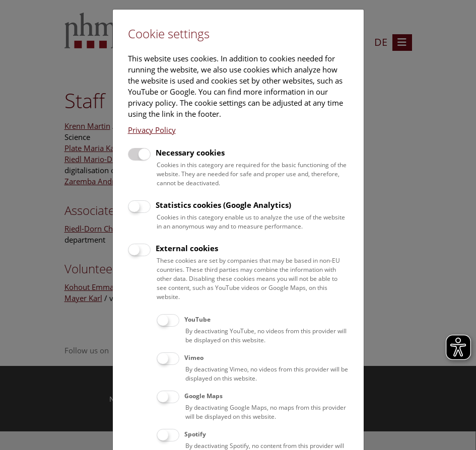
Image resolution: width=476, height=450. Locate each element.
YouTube (197, 319)
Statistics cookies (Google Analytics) (223, 205)
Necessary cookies (190, 153)
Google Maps (203, 396)
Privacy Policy (152, 130)
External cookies (187, 248)
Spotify (195, 434)
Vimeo (194, 358)
